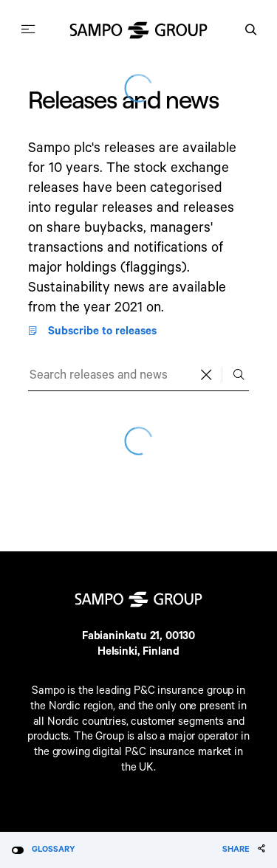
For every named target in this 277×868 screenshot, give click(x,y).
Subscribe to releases (92, 331)
